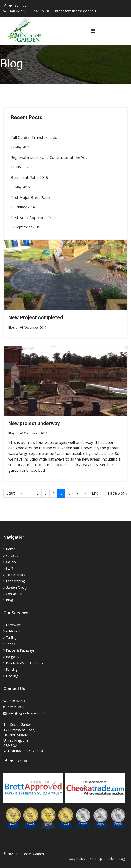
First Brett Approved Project (65, 223)
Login (123, 859)
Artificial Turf (15, 631)
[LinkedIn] (24, 6)
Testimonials (16, 575)
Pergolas (12, 657)
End (95, 493)
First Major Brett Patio (65, 203)
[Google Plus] (17, 6)
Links (111, 859)
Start (11, 493)
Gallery (11, 562)
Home (10, 549)
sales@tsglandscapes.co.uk (78, 11)
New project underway (34, 423)
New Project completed (36, 318)
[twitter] (11, 6)
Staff (9, 568)
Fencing (12, 669)
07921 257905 (41, 11)
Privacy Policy (75, 859)
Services (12, 556)
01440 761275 (16, 11)
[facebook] (5, 6)
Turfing (11, 638)
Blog (11, 327)
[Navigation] (93, 31)
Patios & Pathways (20, 650)
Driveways (14, 625)
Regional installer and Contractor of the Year (65, 163)
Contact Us (14, 594)
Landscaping (15, 581)
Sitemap (96, 859)
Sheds (10, 644)
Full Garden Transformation (65, 143)
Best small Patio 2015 (65, 183)
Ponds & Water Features (24, 663)
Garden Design (17, 587)
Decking (12, 676)
